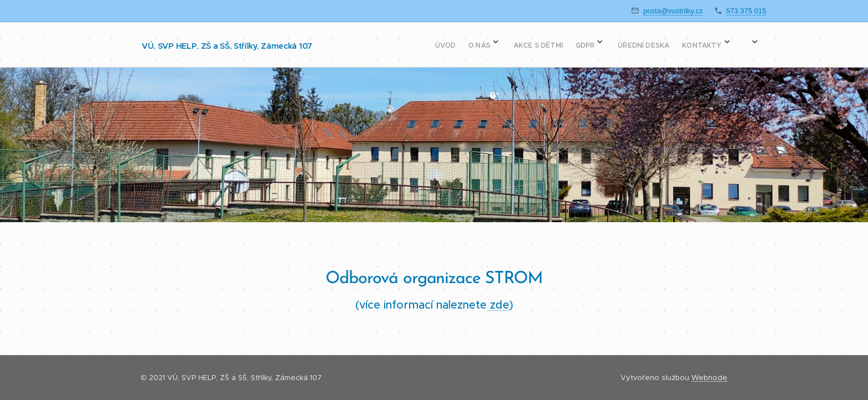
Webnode (709, 378)
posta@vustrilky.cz (673, 11)
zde (500, 305)
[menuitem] (554, 45)
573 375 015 (746, 11)
